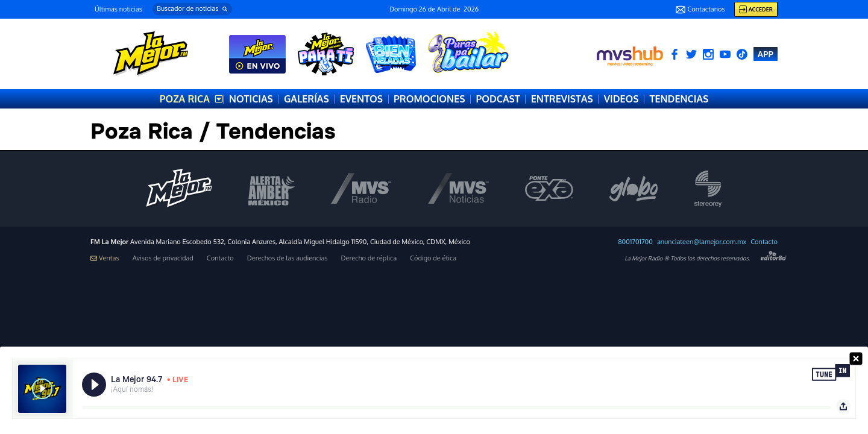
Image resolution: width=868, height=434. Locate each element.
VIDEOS (621, 99)
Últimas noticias (118, 9)
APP (766, 54)
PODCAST (498, 99)
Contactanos (700, 10)
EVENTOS (361, 99)
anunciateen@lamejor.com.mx (702, 242)
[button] (192, 9)
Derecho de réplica (369, 258)
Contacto (764, 242)
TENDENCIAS (679, 99)
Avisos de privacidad (163, 258)
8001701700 (635, 242)
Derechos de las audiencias (288, 258)
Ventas (105, 258)
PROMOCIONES (429, 99)
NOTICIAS (251, 99)
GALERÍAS (307, 99)
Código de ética (433, 258)
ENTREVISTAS (562, 99)
